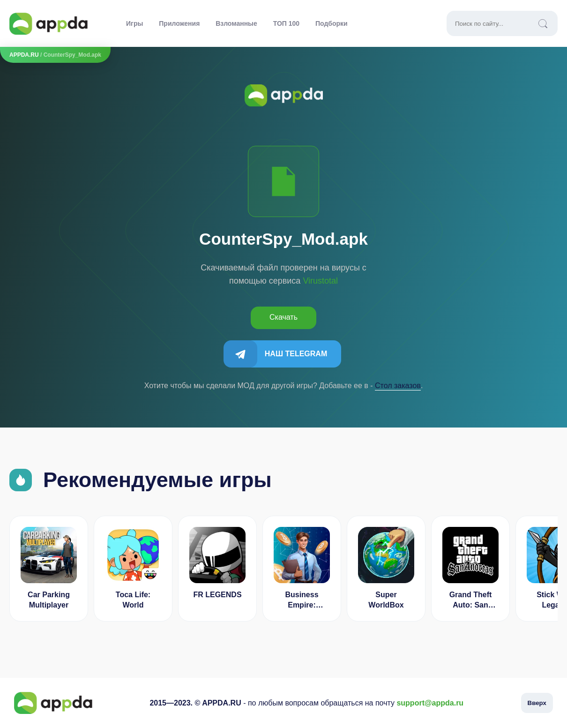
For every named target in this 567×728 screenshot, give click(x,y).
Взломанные (236, 23)
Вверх (537, 703)
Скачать (283, 317)
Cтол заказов (398, 386)
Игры (134, 23)
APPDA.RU (24, 55)
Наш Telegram (296, 354)
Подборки (332, 23)
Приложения (179, 23)
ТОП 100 (286, 23)
